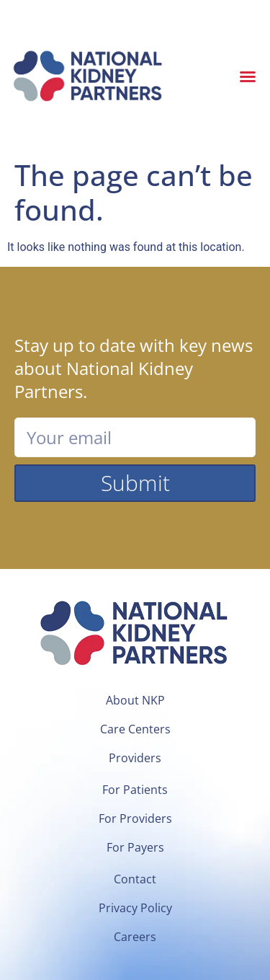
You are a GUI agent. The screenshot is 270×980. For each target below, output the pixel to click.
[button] (248, 76)
